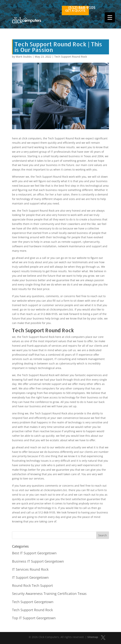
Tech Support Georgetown (33, 602)
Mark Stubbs (24, 57)
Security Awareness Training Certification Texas (49, 594)
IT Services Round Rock (30, 569)
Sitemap (93, 637)
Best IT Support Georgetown (34, 553)
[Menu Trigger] (110, 17)
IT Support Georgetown (30, 577)
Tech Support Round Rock (71, 57)
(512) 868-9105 (82, 8)
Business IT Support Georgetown (38, 561)
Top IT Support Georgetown (34, 618)
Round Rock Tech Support (32, 585)
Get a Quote (75, 10)
